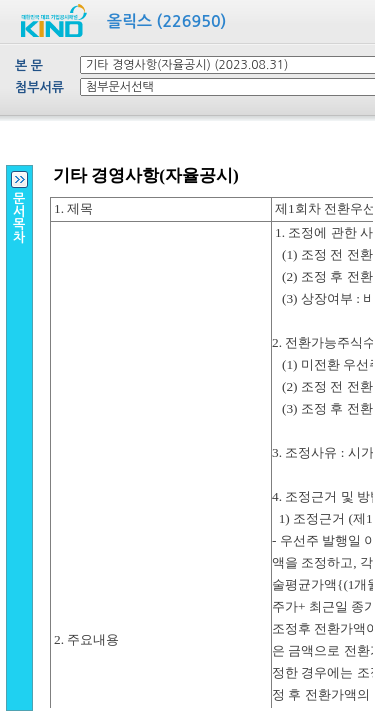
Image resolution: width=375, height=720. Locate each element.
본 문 (29, 65)
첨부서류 (39, 87)
